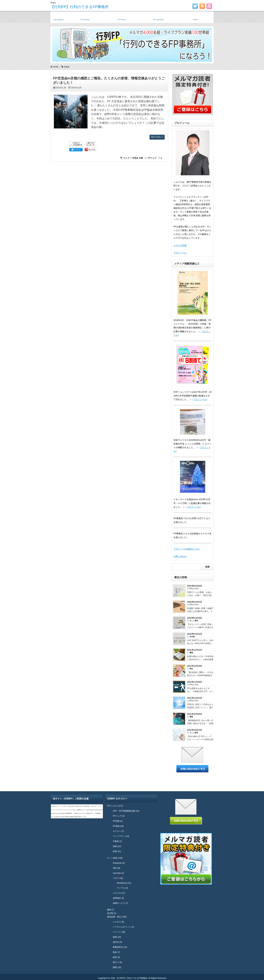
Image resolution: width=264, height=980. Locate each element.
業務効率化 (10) (120, 947)
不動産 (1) (117, 841)
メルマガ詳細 (180, 245)
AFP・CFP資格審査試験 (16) (126, 811)
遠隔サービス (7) (120, 903)
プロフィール (180, 253)
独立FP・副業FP (85, 16)
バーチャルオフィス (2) (123, 927)
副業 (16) (117, 937)
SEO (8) (116, 868)
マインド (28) (119, 932)
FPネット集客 (159, 16)
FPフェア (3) (119, 816)
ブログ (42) (118, 878)
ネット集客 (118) (115, 858)
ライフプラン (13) (121, 836)
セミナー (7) (118, 831)
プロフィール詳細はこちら (187, 549)
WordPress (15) (124, 883)
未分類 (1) (112, 913)
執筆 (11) (117, 851)
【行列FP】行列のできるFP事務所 (79, 7)
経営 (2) (116, 957)
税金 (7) (116, 952)
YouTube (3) (118, 873)
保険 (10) (117, 846)
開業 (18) (117, 967)
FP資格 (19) (118, 826)
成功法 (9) (117, 942)
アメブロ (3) (122, 888)
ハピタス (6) (118, 922)
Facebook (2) (119, 863)
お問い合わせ (180, 556)
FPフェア (152, 158)
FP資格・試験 (122, 16)
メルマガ (59, 16)
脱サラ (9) (117, 962)
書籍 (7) (111, 910)
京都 (141, 158)
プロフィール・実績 (195, 16)
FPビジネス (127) (115, 806)
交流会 (135, 158)
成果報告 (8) (118, 898)
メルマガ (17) (119, 893)
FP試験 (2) (118, 821)
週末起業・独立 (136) (117, 917)
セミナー (128, 158)
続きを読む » (157, 137)
